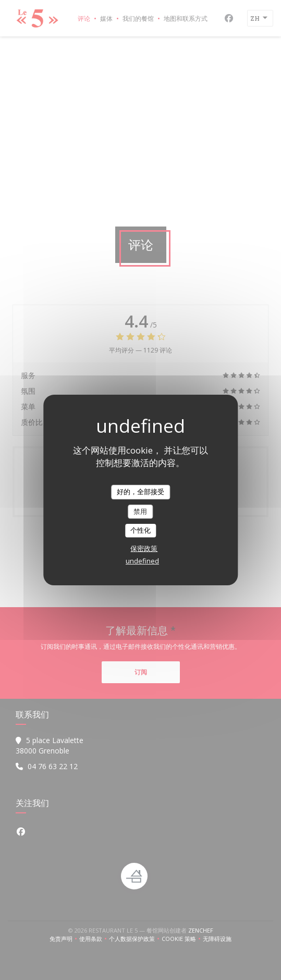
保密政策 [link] (144, 548)
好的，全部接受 (140, 492)
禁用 (140, 511)
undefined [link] (142, 561)
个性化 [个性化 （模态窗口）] (140, 530)
